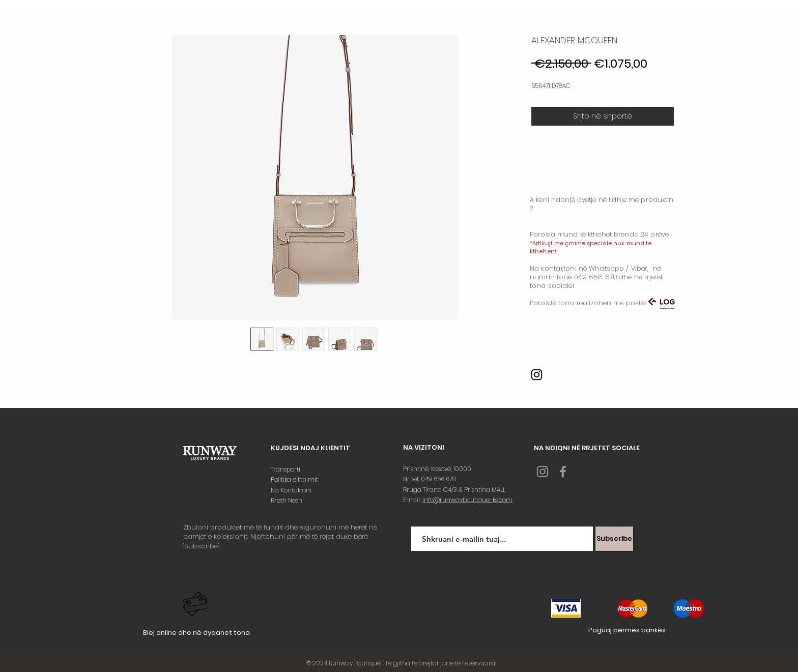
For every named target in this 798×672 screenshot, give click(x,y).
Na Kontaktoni (292, 490)
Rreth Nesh (287, 500)
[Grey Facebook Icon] (563, 472)
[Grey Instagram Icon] (543, 472)
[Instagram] (537, 375)
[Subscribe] (614, 539)
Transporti (286, 469)
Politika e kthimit (295, 479)
